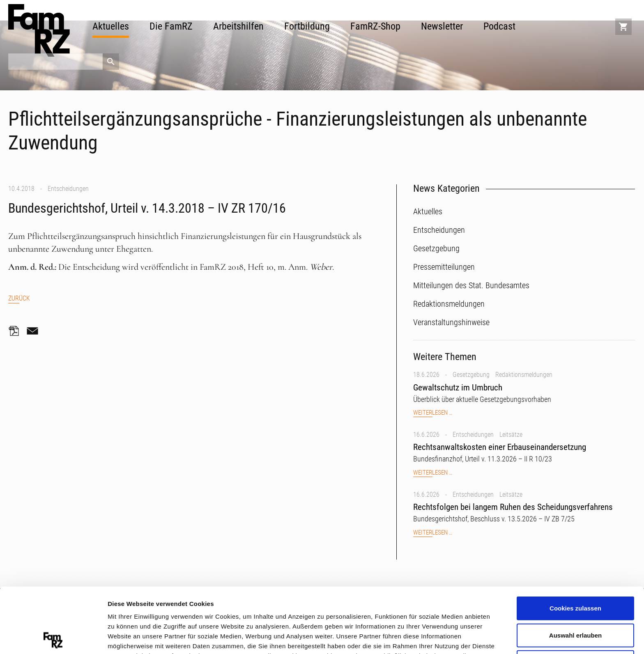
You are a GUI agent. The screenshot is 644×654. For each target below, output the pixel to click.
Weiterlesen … (433, 413)
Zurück (19, 298)
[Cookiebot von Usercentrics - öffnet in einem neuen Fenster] (53, 638)
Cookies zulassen (575, 543)
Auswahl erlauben (575, 570)
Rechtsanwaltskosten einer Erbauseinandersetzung (500, 447)
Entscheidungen (68, 189)
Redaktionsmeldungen (524, 375)
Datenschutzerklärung (166, 610)
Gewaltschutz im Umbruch (458, 388)
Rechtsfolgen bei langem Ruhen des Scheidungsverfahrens (513, 507)
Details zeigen (437, 637)
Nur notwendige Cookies (575, 597)
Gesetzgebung (471, 375)
